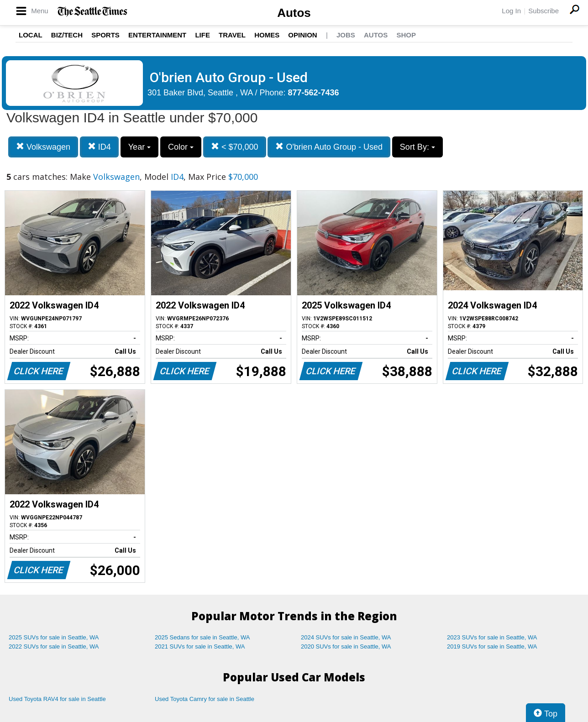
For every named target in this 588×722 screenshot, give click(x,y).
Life (202, 35)
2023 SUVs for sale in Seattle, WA (492, 637)
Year (139, 147)
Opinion (302, 35)
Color (181, 147)
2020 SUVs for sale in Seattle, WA (346, 646)
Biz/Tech (67, 35)
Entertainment (157, 35)
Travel (232, 35)
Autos (294, 13)
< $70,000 (235, 147)
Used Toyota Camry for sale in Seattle (205, 699)
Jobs (346, 35)
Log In (511, 11)
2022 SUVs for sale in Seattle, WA (54, 646)
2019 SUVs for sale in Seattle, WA (492, 646)
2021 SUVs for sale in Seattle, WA (200, 646)
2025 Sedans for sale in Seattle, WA (202, 637)
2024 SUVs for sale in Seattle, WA (346, 637)
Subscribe (543, 11)
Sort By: (417, 147)
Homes (267, 35)
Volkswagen (43, 147)
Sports (105, 35)
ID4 (99, 147)
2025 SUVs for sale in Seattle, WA (54, 637)
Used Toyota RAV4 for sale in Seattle (57, 699)
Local (31, 35)
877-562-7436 (314, 93)
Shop (406, 35)
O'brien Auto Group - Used (329, 147)
